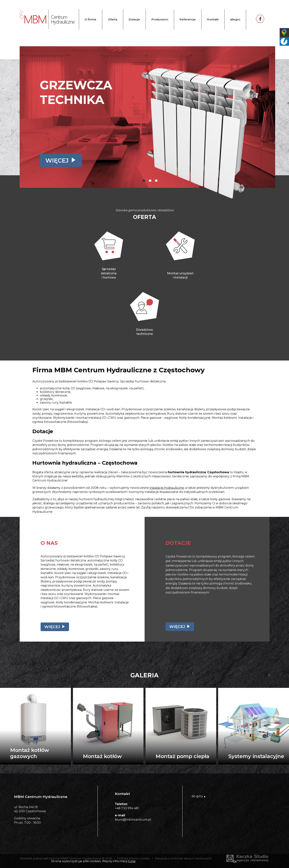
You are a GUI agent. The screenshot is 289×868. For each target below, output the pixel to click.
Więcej (57, 160)
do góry (198, 796)
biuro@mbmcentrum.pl (133, 820)
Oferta (113, 19)
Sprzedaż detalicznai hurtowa (109, 273)
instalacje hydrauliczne (167, 488)
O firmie (90, 19)
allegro (235, 19)
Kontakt (213, 19)
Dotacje (134, 19)
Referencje (188, 19)
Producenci (160, 19)
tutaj (132, 861)
